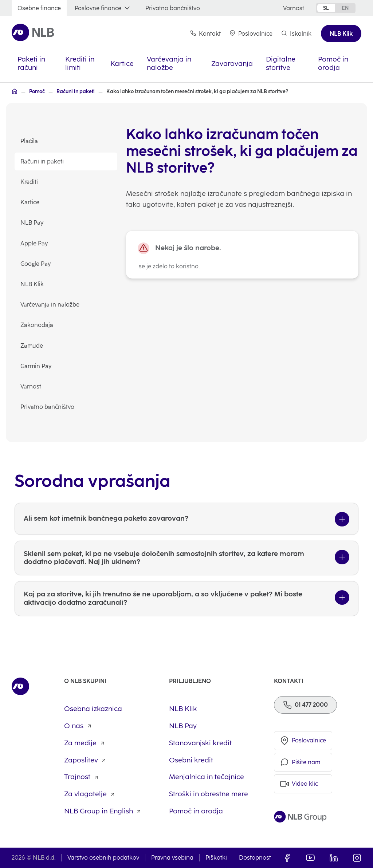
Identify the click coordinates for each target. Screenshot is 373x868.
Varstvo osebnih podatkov (103, 858)
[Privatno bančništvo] (173, 8)
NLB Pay (32, 223)
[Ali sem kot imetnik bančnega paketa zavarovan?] (186, 554)
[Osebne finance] (39, 8)
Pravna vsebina (172, 858)
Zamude (32, 346)
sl (326, 8)
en (345, 8)
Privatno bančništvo (47, 407)
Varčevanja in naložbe (50, 305)
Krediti (29, 182)
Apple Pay (34, 243)
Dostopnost (255, 858)
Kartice (30, 202)
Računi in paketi (42, 161)
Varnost (31, 386)
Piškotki (216, 858)
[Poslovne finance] (103, 8)
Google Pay (36, 264)
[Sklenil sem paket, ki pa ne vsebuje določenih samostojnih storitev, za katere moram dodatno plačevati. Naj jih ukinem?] (186, 593)
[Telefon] (305, 705)
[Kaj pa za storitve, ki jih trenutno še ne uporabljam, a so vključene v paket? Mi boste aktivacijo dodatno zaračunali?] (186, 634)
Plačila (29, 141)
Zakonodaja (37, 325)
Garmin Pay (36, 366)
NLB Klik (32, 284)
